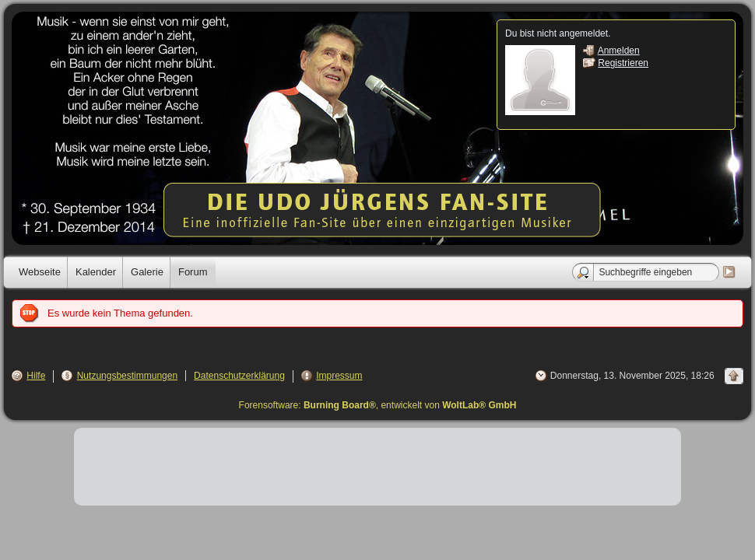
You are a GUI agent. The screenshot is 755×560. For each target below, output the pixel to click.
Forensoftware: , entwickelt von (378, 405)
